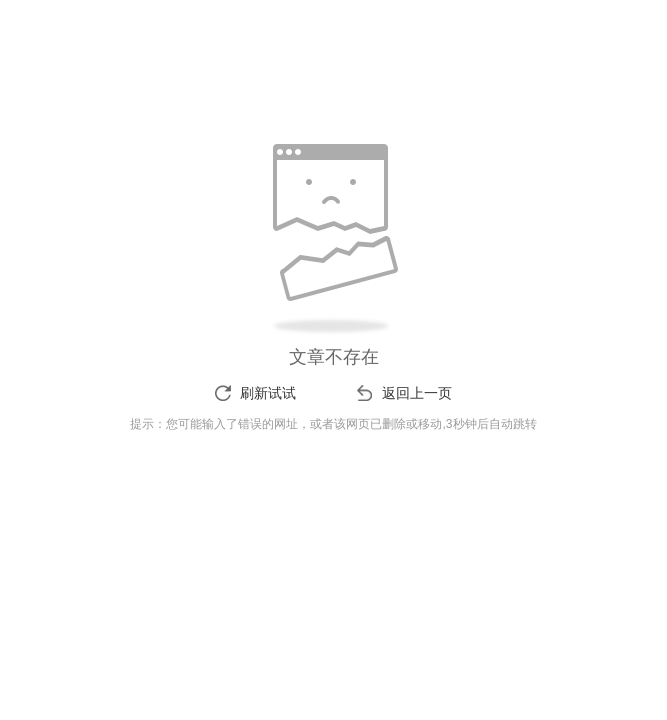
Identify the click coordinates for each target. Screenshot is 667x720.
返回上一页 (417, 393)
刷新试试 (268, 393)
